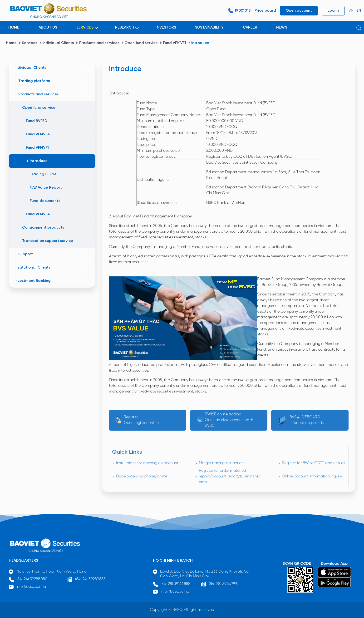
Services (29, 43)
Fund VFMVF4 (38, 134)
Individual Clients (58, 43)
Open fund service (141, 43)
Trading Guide (43, 174)
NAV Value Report (46, 188)
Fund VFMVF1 (174, 43)
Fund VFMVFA (38, 214)
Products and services (99, 43)
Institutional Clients (32, 267)
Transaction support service (48, 241)
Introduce (200, 43)
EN (359, 11)
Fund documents (45, 201)
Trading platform (34, 81)
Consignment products (43, 228)
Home (11, 43)
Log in (333, 11)
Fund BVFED (37, 121)
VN (351, 11)
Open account (299, 11)
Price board (265, 11)
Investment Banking (33, 281)
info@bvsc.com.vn (32, 587)
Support (26, 254)
